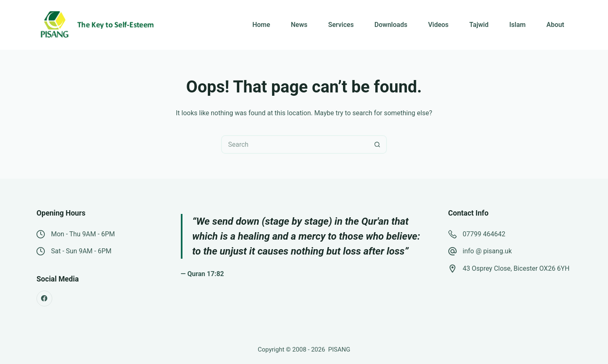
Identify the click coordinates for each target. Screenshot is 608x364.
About (555, 25)
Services (341, 25)
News (299, 25)
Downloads (391, 25)
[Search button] (378, 144)
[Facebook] (44, 298)
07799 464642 (484, 234)
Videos (438, 25)
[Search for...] (295, 144)
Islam (517, 25)
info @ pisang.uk (488, 251)
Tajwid (479, 25)
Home (261, 25)
